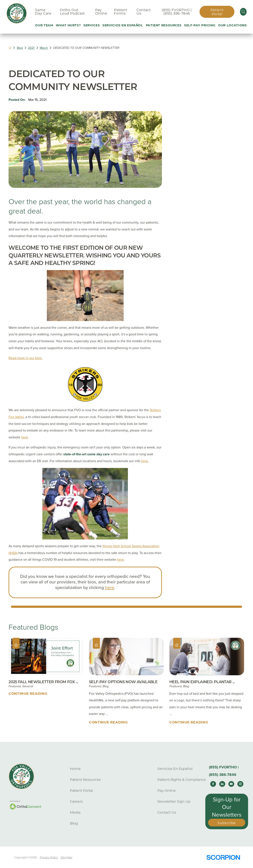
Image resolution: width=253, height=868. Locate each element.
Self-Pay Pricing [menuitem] (200, 25)
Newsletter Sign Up (174, 802)
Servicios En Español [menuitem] (123, 25)
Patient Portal (217, 12)
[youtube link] (231, 784)
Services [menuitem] (92, 25)
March (44, 48)
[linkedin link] (222, 784)
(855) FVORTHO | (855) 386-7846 (177, 12)
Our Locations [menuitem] (232, 25)
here (25, 437)
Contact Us (167, 812)
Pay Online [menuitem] (101, 12)
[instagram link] (240, 784)
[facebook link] (213, 784)
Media (75, 812)
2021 (31, 48)
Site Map (66, 857)
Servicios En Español (175, 769)
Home (75, 769)
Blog (20, 48)
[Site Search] (243, 12)
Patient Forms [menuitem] (121, 12)
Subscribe (227, 823)
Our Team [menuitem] (44, 25)
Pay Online (167, 791)
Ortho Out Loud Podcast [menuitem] (72, 12)
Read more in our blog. (26, 358)
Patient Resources (85, 780)
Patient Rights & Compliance (182, 780)
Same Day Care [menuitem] (43, 12)
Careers (76, 802)
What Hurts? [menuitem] (68, 25)
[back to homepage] (10, 48)
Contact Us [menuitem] (144, 12)
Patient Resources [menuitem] (164, 25)
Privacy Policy (49, 857)
